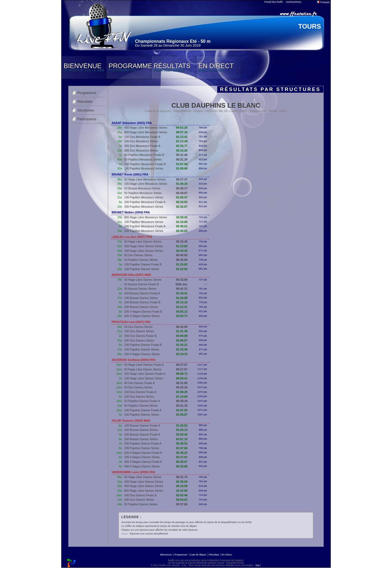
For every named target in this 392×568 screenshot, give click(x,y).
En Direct (227, 555)
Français (323, 2)
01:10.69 (182, 397)
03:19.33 (182, 354)
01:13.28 (182, 141)
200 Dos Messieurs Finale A (142, 146)
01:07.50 (182, 410)
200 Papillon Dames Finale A (143, 443)
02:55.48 (182, 495)
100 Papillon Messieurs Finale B (145, 164)
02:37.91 (182, 457)
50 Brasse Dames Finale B (141, 284)
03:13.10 (182, 302)
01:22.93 (182, 269)
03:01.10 (182, 439)
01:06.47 (182, 197)
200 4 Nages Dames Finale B (143, 312)
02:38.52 (182, 443)
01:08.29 (182, 392)
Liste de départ (198, 555)
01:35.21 (182, 345)
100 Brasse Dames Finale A (142, 293)
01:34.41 (182, 293)
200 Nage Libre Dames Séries (144, 251)
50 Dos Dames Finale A (139, 383)
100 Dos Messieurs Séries (141, 141)
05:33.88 (182, 466)
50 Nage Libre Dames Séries (143, 241)
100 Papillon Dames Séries (142, 269)
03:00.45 (182, 434)
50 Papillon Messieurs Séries (143, 159)
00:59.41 (182, 378)
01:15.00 (182, 222)
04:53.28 (182, 128)
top (258, 565)
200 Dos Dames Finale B (140, 336)
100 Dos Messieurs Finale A (142, 137)
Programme (87, 93)
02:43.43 (182, 251)
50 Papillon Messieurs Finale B (144, 155)
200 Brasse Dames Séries (141, 307)
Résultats (85, 102)
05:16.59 (182, 486)
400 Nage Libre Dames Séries (144, 486)
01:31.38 (182, 331)
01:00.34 (182, 184)
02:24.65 (182, 202)
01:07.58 (182, 164)
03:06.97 (182, 340)
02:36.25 (182, 453)
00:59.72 (182, 374)
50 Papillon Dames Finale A (142, 401)
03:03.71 (182, 316)
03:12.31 (182, 307)
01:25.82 (182, 264)
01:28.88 (182, 298)
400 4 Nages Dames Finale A (143, 462)
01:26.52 (182, 425)
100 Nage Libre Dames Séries (144, 246)
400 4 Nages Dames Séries (142, 466)
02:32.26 (182, 150)
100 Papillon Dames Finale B (143, 264)
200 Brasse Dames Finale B (142, 302)
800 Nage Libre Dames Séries (144, 491)
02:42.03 (182, 231)
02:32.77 (182, 146)
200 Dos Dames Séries (139, 340)
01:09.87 (182, 415)
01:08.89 (182, 168)
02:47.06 (182, 448)
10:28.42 (182, 217)
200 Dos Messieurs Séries (141, 150)
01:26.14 (182, 430)
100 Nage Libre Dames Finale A (145, 374)
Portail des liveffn (274, 2)
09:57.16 (182, 132)
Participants (87, 119)
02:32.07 (182, 207)
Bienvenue (166, 555)
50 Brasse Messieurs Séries (142, 188)
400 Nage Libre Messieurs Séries (146, 128)
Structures (86, 110)
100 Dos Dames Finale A (140, 392)
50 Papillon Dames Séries (141, 260)
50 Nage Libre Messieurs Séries (145, 179)
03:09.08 (182, 336)
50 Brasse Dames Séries (140, 289)
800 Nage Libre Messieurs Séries (146, 132)
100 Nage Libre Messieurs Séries (146, 184)
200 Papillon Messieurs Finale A (145, 202)
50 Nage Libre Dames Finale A (144, 365)
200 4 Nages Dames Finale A (143, 453)
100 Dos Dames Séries (139, 331)
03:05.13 (182, 312)
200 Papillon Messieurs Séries (144, 207)
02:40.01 (182, 226)
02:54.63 (182, 500)
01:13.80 (182, 246)
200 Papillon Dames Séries (142, 448)
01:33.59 (182, 349)
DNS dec (182, 284)
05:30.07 (182, 462)
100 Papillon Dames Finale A (143, 410)
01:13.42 (182, 137)
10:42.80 (182, 491)
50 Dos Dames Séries (138, 255)
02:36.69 (182, 482)
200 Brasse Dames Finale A (142, 434)
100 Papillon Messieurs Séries (144, 168)
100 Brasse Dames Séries (141, 298)
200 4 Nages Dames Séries (142, 316)
